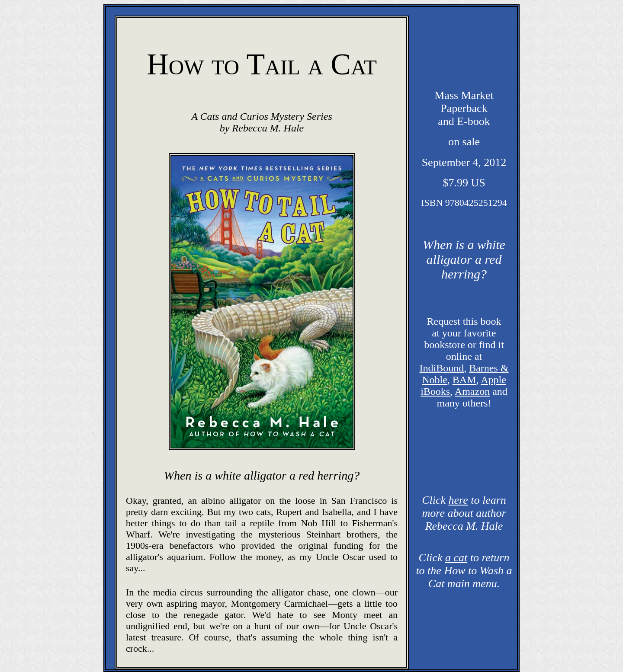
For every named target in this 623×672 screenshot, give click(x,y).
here (458, 500)
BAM (464, 380)
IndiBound (442, 368)
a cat (456, 558)
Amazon (472, 391)
